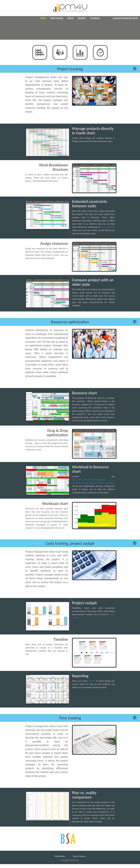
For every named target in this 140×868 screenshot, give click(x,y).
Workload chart (60, 521)
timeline (58, 648)
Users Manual (108, 227)
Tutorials (95, 18)
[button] (135, 69)
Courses (82, 18)
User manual (57, 18)
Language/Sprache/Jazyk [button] (125, 18)
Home (43, 18)
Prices (70, 18)
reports (92, 681)
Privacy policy (60, 856)
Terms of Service (79, 856)
